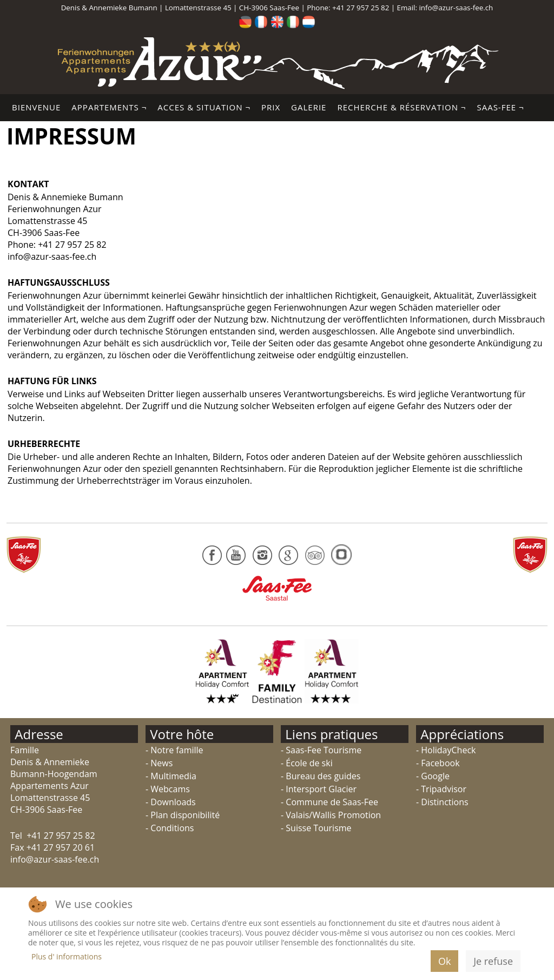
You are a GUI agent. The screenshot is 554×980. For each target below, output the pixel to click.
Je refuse (493, 961)
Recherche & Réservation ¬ (401, 107)
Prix (271, 107)
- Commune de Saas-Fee (329, 802)
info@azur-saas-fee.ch (456, 8)
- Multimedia (171, 776)
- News (159, 763)
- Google (433, 776)
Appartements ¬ (109, 107)
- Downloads (171, 802)
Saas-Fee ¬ (500, 107)
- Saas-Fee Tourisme (321, 750)
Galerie (309, 107)
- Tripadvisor (441, 789)
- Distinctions (442, 802)
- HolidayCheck (446, 750)
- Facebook (438, 763)
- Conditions (170, 828)
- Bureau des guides (321, 776)
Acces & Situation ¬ (204, 107)
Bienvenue (36, 107)
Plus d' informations (67, 956)
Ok (444, 961)
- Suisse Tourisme (316, 828)
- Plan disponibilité (183, 815)
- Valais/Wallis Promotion (331, 815)
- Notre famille (174, 750)
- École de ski (307, 763)
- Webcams (168, 789)
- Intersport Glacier (319, 789)
